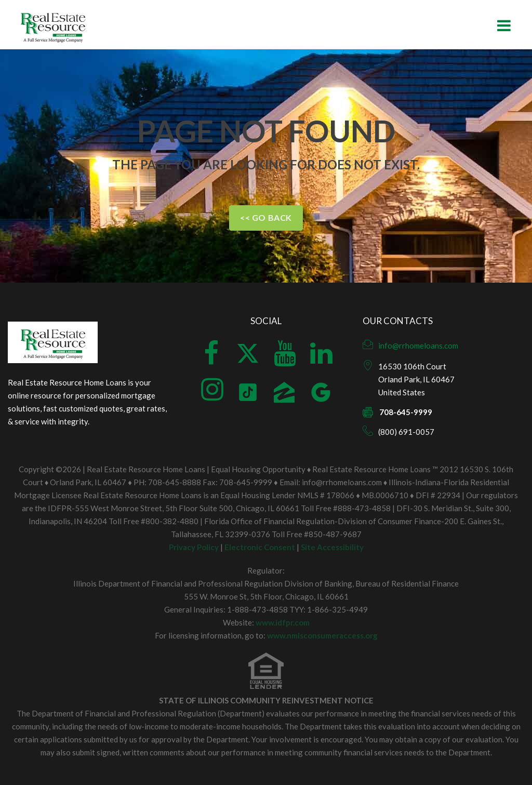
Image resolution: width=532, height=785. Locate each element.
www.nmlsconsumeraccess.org (322, 635)
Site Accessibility (332, 547)
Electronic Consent (260, 547)
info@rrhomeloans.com (418, 345)
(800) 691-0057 (406, 432)
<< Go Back (266, 217)
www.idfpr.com (283, 622)
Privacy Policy (194, 547)
